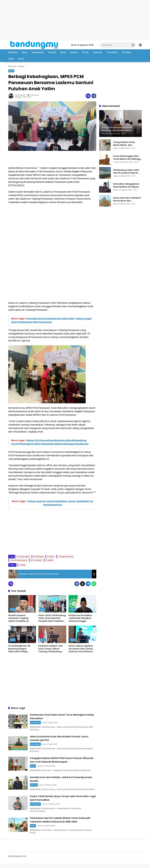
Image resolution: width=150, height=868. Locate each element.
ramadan (38, 560)
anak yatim (25, 557)
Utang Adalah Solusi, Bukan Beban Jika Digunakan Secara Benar (126, 144)
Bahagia (40, 557)
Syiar (23, 565)
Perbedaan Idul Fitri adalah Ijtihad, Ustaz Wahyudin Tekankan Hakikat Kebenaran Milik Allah (62, 823)
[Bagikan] (94, 96)
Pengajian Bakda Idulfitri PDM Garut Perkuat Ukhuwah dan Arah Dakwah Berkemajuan (61, 759)
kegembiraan (67, 557)
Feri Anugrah (20, 95)
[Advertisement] (75, 20)
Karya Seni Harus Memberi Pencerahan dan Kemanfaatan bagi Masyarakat (127, 199)
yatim (51, 560)
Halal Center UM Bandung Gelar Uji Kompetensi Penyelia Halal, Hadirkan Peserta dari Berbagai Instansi (52, 618)
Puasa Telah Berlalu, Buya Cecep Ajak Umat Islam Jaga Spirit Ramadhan (61, 799)
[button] (133, 45)
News (11, 71)
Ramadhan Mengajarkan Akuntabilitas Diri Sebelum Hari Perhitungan (127, 185)
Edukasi (37, 784)
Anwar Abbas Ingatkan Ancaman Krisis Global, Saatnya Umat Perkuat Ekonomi (81, 649)
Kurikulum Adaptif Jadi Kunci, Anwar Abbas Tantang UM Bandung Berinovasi (50, 649)
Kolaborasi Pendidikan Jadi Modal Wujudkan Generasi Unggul (80, 618)
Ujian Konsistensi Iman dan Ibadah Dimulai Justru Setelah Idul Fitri (60, 738)
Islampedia (38, 722)
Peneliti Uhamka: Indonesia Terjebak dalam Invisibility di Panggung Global (18, 618)
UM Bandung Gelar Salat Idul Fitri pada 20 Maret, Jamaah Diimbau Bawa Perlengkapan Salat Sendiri (127, 171)
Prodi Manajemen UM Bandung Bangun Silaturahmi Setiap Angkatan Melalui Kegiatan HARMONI (19, 649)
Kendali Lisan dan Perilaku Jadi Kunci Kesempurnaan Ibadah (56, 778)
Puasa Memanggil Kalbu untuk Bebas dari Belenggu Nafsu (127, 158)
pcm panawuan (20, 560)
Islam (52, 557)
